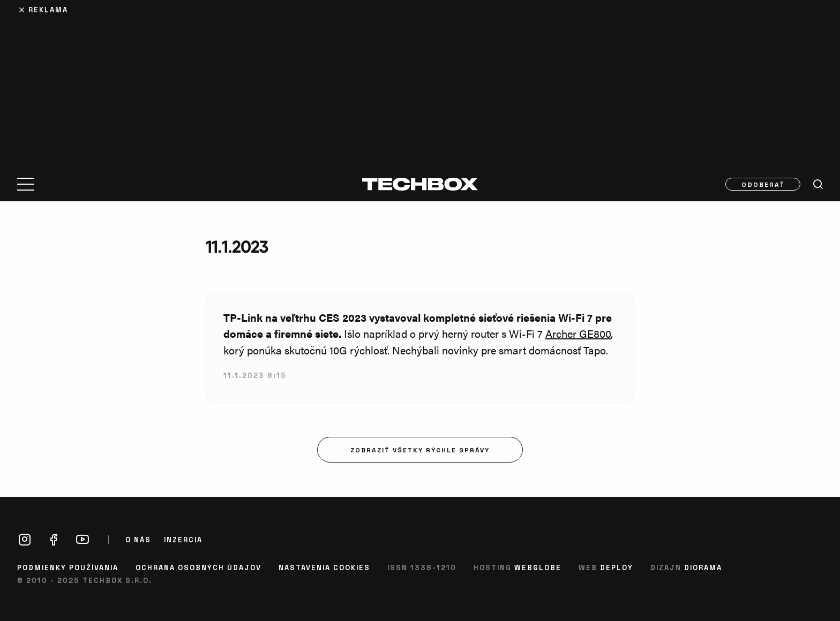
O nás (138, 540)
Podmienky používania (68, 567)
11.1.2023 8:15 (255, 375)
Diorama (703, 567)
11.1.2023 (237, 247)
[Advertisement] (420, 81)
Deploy (617, 567)
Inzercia (183, 540)
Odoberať (763, 184)
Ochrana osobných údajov (198, 567)
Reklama (48, 9)
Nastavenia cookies (324, 567)
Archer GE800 (578, 333)
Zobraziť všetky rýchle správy (420, 450)
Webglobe (538, 567)
